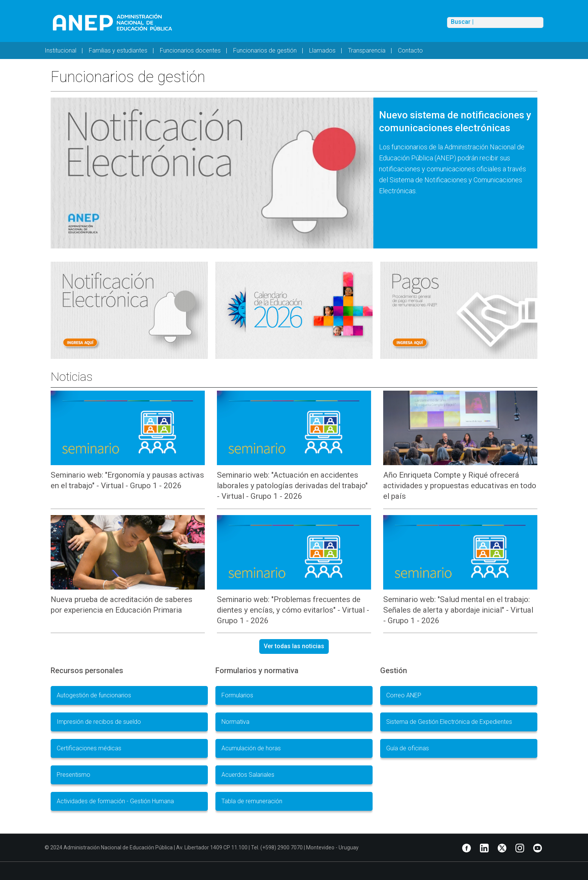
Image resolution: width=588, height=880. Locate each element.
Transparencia (367, 50)
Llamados (322, 50)
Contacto (410, 50)
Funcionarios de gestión (265, 50)
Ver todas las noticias (294, 646)
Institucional (60, 50)
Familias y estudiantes (118, 50)
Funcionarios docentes (190, 50)
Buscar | (462, 22)
